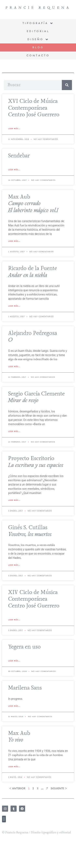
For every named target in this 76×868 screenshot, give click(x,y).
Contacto (38, 56)
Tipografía (38, 23)
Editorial (38, 32)
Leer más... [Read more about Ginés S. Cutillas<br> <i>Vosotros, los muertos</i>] (14, 565)
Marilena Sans (25, 688)
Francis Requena (38, 7)
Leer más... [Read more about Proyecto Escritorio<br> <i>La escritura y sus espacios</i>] (14, 500)
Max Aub (33, 204)
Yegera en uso (24, 647)
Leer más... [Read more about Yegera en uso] (14, 661)
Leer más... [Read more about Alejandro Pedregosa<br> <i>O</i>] (14, 367)
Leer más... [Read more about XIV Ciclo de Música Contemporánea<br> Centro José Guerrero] (14, 620)
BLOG (38, 48)
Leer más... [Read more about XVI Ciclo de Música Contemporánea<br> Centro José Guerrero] (14, 129)
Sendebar (19, 156)
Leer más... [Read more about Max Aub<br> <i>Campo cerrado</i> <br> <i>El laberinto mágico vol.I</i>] (14, 241)
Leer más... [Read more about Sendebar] (14, 170)
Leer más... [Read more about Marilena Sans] (14, 706)
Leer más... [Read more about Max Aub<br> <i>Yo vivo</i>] (14, 767)
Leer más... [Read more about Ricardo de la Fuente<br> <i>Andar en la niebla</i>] (14, 306)
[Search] (67, 85)
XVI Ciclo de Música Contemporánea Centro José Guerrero (34, 108)
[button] (4, 823)
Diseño (38, 40)
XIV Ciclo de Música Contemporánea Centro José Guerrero (34, 599)
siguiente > (59, 788)
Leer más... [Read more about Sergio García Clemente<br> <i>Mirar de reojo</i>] (14, 431)
